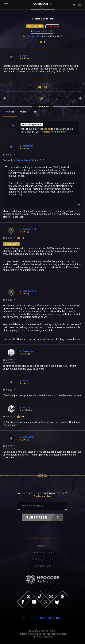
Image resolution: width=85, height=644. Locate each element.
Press (42, 546)
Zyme (38, 31)
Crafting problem (32, 125)
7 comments (42, 107)
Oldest (24, 112)
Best (36, 112)
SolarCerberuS (23, 160)
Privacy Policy (43, 559)
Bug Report (53, 26)
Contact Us (43, 566)
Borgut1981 (34, 36)
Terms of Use (43, 553)
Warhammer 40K (35, 26)
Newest (10, 112)
